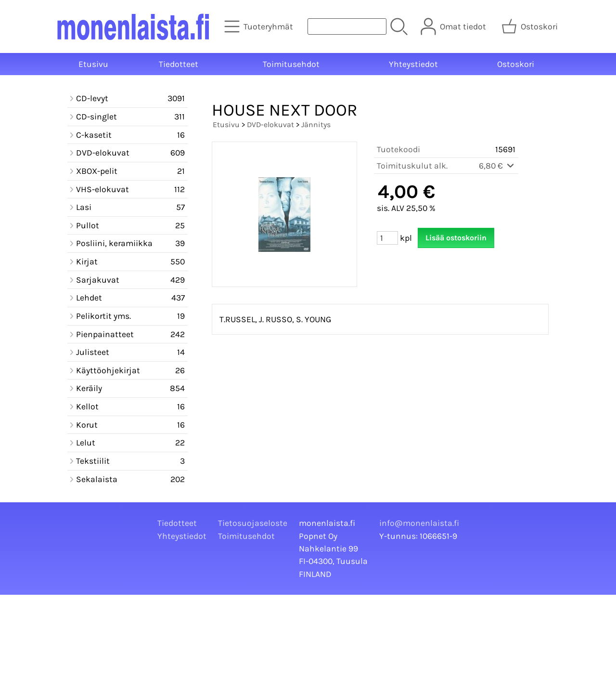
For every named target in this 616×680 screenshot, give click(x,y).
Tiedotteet (179, 64)
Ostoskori (516, 64)
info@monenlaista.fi (419, 523)
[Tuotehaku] (347, 26)
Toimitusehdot (291, 64)
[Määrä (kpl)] (387, 238)
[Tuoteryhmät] (260, 26)
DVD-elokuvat (270, 124)
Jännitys (316, 124)
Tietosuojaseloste (253, 523)
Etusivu (93, 64)
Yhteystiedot (413, 64)
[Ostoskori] (531, 26)
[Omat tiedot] (454, 26)
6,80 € (497, 166)
